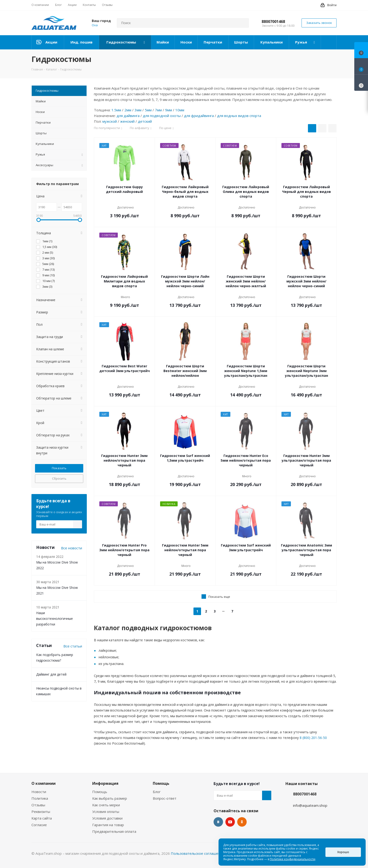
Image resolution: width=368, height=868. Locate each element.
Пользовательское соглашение (198, 853)
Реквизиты (41, 812)
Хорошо (343, 852)
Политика (40, 798)
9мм (169, 110)
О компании (44, 783)
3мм (138, 110)
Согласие (39, 825)
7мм (158, 110)
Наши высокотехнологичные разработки (55, 618)
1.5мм (116, 110)
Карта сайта (42, 818)
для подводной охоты (162, 116)
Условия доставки (107, 818)
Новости (39, 792)
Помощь (100, 792)
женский (127, 121)
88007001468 (273, 22)
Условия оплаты (106, 812)
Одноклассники (242, 822)
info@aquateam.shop (310, 805)
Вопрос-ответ (165, 798)
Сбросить (59, 478)
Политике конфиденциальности (293, 859)
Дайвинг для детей (51, 674)
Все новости (72, 548)
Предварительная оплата (114, 831)
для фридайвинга (199, 116)
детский (145, 121)
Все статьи (73, 646)
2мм (128, 110)
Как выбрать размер (110, 798)
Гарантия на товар (108, 825)
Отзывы (38, 805)
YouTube (230, 822)
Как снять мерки (106, 805)
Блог (157, 792)
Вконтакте (218, 822)
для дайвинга (128, 116)
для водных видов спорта (239, 116)
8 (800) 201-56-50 (313, 738)
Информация (105, 783)
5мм (148, 110)
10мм (180, 110)
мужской (110, 121)
